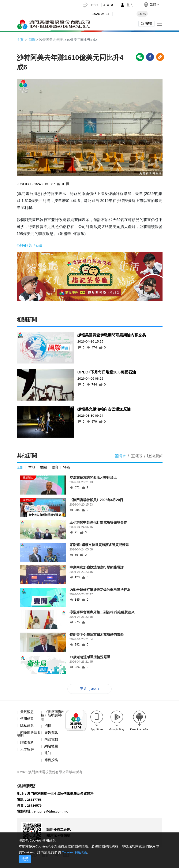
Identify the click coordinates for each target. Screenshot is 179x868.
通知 (48, 755)
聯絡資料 (27, 744)
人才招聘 (27, 751)
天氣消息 (27, 713)
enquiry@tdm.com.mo (52, 814)
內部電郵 (51, 741)
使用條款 (27, 719)
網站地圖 (51, 748)
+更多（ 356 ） (89, 689)
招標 (48, 727)
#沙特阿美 (25, 246)
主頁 (20, 40)
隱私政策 (27, 726)
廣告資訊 (51, 734)
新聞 (32, 40)
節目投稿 (51, 761)
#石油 (38, 246)
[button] (151, 4)
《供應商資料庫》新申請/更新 (53, 716)
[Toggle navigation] (159, 24)
